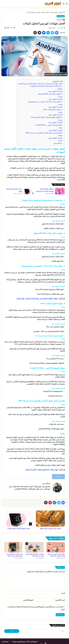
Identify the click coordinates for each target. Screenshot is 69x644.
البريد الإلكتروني (60, 599)
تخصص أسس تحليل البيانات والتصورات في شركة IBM (44, 133)
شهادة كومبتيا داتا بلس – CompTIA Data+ (48, 125)
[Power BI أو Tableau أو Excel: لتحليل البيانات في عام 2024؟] (13, 546)
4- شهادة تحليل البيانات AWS (53, 110)
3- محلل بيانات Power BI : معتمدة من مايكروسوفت (45, 102)
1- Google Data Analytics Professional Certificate (46, 86)
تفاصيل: (59, 89)
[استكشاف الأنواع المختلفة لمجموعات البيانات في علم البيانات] (60, 191)
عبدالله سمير (61, 28)
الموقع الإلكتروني (28, 599)
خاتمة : (60, 141)
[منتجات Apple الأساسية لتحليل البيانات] (28, 191)
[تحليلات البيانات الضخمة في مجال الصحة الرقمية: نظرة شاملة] (56, 546)
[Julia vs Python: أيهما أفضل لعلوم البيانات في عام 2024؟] (34, 546)
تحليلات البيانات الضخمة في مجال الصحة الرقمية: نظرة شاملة (37, 299)
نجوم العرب (58, 477)
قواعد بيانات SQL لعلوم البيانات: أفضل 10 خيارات (41, 470)
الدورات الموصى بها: (55, 91)
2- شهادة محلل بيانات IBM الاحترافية (50, 94)
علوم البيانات (54, 12)
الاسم (63, 592)
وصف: (60, 97)
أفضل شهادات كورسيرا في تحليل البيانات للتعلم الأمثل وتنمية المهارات (40, 84)
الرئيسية (62, 12)
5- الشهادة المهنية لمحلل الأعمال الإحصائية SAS (46, 117)
